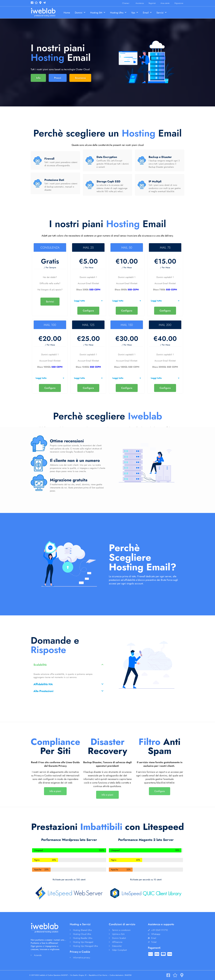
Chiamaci (126, 3)
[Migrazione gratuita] (39, 483)
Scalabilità (40, 665)
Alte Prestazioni (43, 691)
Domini (80, 13)
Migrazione (179, 3)
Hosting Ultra (118, 13)
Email (147, 13)
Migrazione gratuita (69, 480)
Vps (135, 13)
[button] (88, 301)
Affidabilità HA (43, 684)
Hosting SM (98, 13)
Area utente (165, 3)
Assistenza (140, 3)
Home (67, 13)
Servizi (161, 13)
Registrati (152, 3)
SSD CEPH (95, 290)
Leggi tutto (79, 301)
